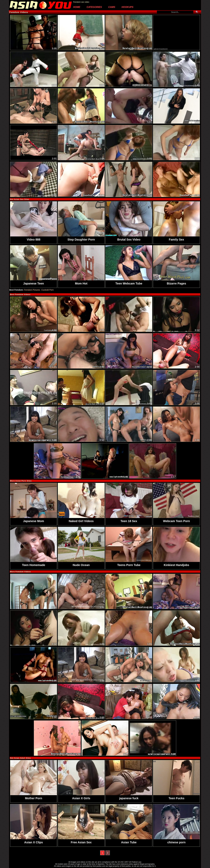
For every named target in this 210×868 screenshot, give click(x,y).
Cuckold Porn (48, 289)
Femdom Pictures (32, 289)
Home (77, 7)
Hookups (127, 7)
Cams (112, 7)
